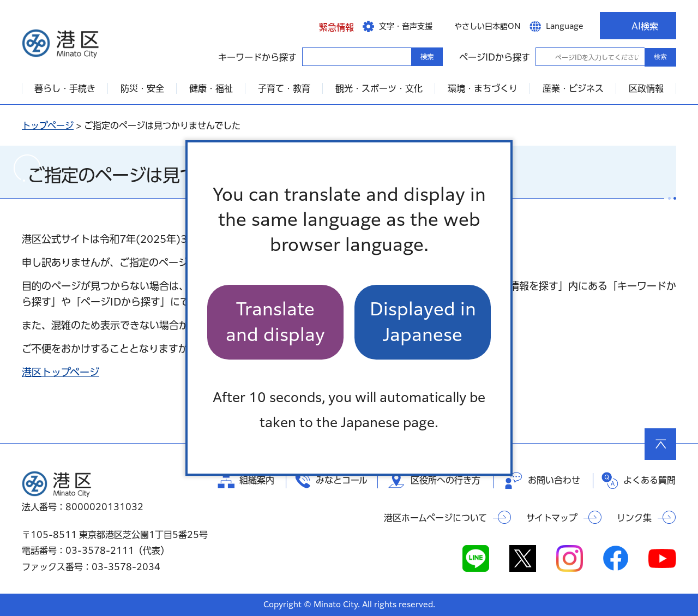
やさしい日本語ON (488, 26)
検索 (660, 57)
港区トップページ (61, 372)
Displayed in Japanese (423, 322)
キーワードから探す (312, 56)
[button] (328, 26)
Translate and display (275, 322)
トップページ (48, 125)
